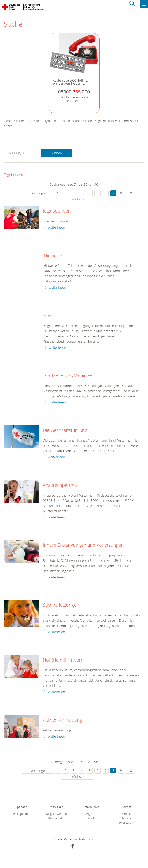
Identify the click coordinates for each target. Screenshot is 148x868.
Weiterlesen (56, 227)
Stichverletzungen (61, 605)
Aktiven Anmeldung (63, 720)
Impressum (127, 823)
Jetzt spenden (57, 211)
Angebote (92, 814)
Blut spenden (57, 818)
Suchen (56, 153)
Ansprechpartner (60, 485)
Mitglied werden (57, 814)
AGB (48, 316)
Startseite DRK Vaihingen (69, 375)
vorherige (38, 193)
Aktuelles (92, 818)
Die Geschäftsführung (65, 430)
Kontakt (127, 814)
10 (130, 193)
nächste (78, 199)
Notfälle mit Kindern (63, 660)
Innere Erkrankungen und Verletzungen (83, 545)
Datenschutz (127, 818)
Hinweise (53, 256)
